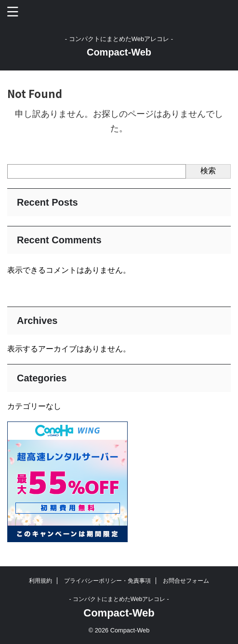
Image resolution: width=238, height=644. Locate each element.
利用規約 (40, 581)
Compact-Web (119, 52)
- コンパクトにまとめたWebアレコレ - (119, 599)
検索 (208, 171)
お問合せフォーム (186, 581)
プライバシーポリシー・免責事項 (107, 581)
